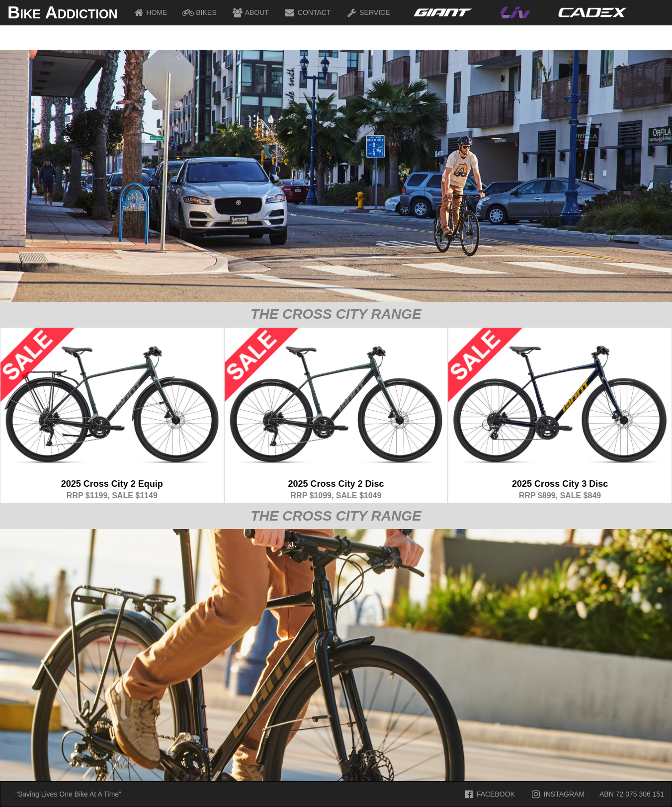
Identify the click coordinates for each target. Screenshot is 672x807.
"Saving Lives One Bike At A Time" (68, 794)
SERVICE (368, 12)
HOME (150, 12)
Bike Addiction (62, 12)
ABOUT (250, 12)
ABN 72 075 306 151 (632, 794)
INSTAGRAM (557, 794)
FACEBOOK (489, 794)
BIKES (199, 12)
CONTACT (307, 12)
